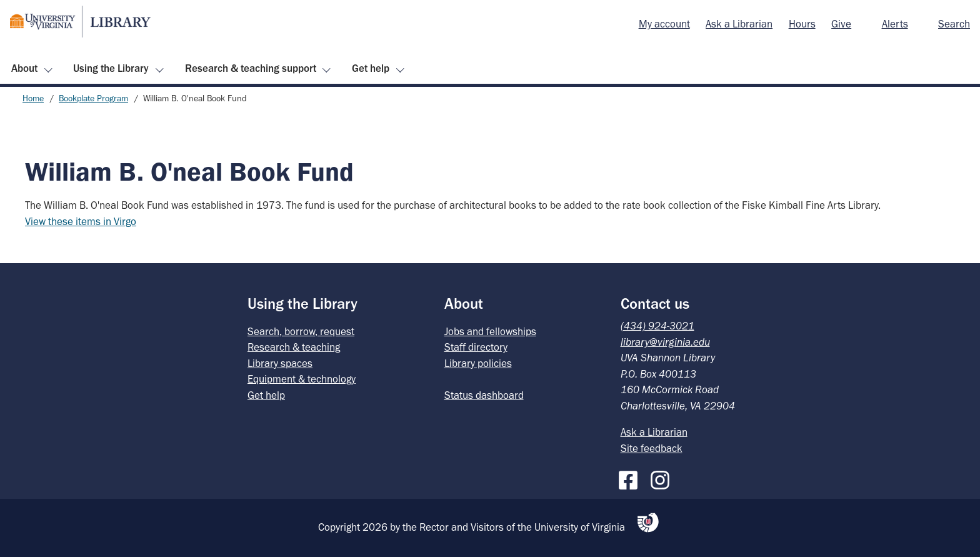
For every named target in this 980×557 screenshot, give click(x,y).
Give (841, 24)
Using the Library (111, 68)
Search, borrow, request (301, 331)
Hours (802, 24)
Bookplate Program (93, 98)
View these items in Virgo (81, 221)
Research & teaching (294, 347)
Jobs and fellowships (490, 331)
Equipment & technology (302, 379)
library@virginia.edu (665, 342)
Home (33, 98)
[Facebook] (631, 478)
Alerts (895, 24)
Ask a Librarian (739, 24)
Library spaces (280, 363)
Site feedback (652, 448)
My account (664, 24)
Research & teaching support (251, 68)
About (24, 68)
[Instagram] (663, 478)
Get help (371, 68)
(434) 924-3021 (657, 326)
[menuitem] (664, 24)
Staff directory (476, 347)
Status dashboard (484, 395)
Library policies (478, 363)
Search (954, 24)
